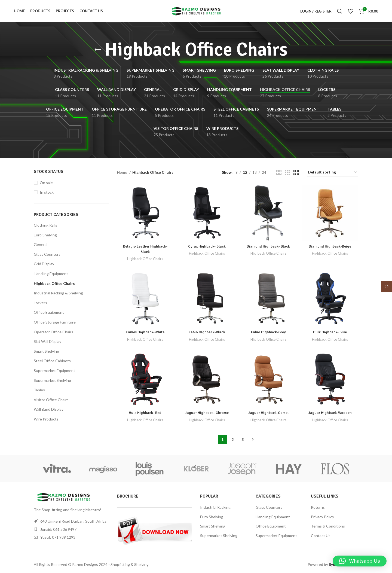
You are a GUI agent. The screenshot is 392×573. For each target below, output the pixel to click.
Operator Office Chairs (53, 332)
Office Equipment (49, 313)
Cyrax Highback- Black (207, 247)
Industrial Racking (215, 508)
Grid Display (44, 265)
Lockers (40, 304)
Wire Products (46, 420)
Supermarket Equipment (54, 371)
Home (122, 173)
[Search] (340, 12)
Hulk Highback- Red (145, 414)
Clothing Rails (45, 226)
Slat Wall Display (48, 342)
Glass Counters (47, 255)
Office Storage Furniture (55, 323)
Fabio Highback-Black (207, 333)
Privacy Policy (322, 517)
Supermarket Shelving (52, 381)
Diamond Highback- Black (269, 247)
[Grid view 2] (279, 173)
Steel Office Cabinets (52, 362)
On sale (46, 183)
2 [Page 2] (232, 440)
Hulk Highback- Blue (330, 333)
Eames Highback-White (145, 333)
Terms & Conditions (328, 527)
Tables (39, 391)
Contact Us (321, 536)
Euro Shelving (45, 236)
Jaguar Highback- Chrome (207, 414)
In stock (47, 193)
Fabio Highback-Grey (268, 333)
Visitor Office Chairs (51, 400)
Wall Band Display (49, 410)
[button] (360, 561)
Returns (318, 508)
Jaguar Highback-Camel (268, 414)
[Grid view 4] (296, 173)
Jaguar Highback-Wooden (330, 414)
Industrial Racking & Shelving (58, 294)
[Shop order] (333, 173)
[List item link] (71, 530)
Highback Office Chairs (54, 284)
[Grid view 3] (287, 173)
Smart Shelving (46, 352)
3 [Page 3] (243, 440)
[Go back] (98, 51)
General (41, 245)
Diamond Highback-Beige (330, 247)
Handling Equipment (51, 274)
